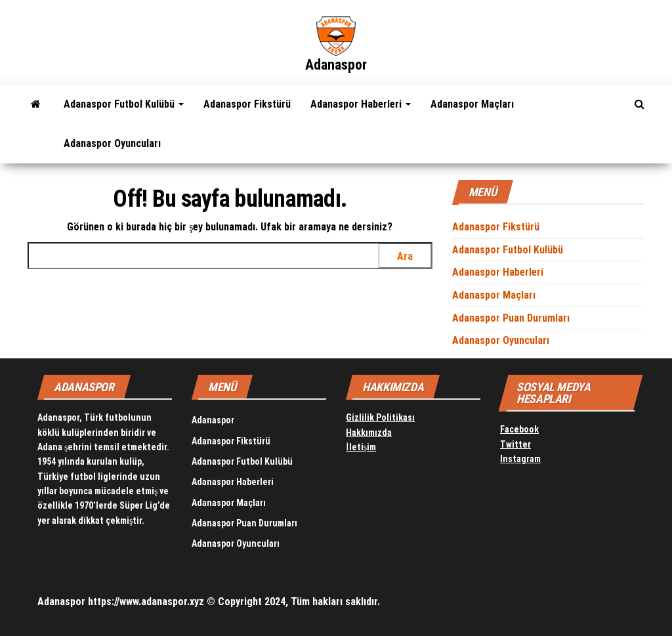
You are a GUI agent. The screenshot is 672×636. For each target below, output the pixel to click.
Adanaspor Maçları (472, 104)
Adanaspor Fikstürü (247, 104)
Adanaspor (336, 65)
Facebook (519, 429)
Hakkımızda (369, 433)
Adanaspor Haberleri (361, 104)
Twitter (515, 444)
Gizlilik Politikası (380, 417)
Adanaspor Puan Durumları (511, 318)
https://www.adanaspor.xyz (146, 602)
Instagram (520, 459)
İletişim (361, 447)
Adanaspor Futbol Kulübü (124, 104)
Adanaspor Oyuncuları (112, 143)
